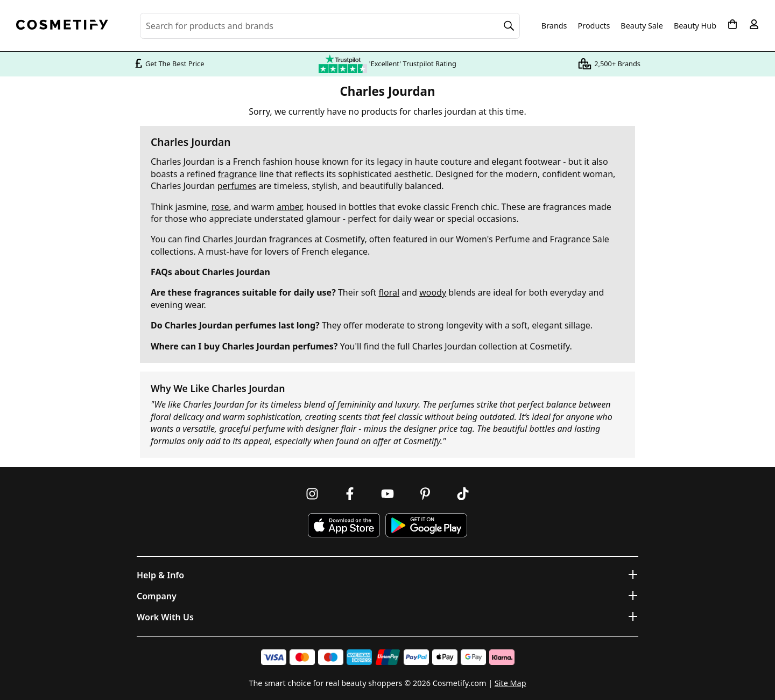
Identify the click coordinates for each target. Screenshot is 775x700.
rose (220, 207)
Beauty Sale (642, 26)
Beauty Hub (695, 26)
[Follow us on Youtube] (387, 494)
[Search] (509, 26)
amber (289, 207)
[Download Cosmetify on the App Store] (344, 525)
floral (389, 292)
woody (433, 292)
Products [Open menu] (594, 26)
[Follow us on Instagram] (312, 494)
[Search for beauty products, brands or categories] (330, 26)
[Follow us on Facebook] (350, 494)
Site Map (510, 683)
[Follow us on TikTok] (463, 494)
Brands (554, 26)
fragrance (237, 174)
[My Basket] (732, 24)
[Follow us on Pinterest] (425, 494)
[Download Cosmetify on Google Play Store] (426, 525)
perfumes (237, 186)
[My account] (754, 24)
